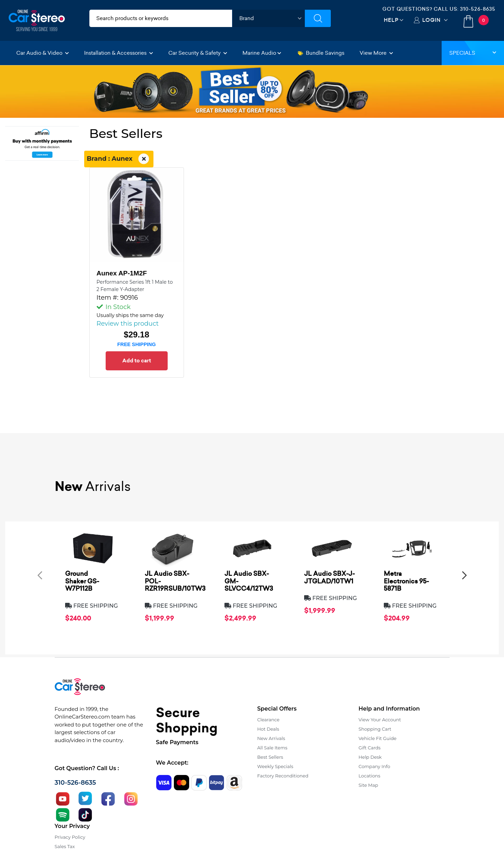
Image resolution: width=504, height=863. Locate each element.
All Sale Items (272, 748)
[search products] (161, 18)
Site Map (368, 785)
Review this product (128, 324)
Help (391, 20)
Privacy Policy (70, 837)
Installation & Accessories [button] (119, 53)
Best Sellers (270, 757)
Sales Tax (65, 846)
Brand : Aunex (119, 159)
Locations (369, 776)
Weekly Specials (275, 766)
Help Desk (370, 757)
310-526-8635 (478, 9)
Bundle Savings (321, 53)
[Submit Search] (318, 18)
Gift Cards (370, 748)
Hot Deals (268, 729)
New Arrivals (271, 738)
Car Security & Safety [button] (198, 53)
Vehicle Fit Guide (378, 738)
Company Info (374, 766)
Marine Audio (262, 53)
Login (431, 20)
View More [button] (376, 53)
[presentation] (40, 575)
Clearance (268, 720)
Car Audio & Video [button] (43, 53)
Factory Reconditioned (283, 776)
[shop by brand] (268, 18)
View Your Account (380, 720)
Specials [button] (473, 53)
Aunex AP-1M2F (122, 273)
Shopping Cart (375, 729)
